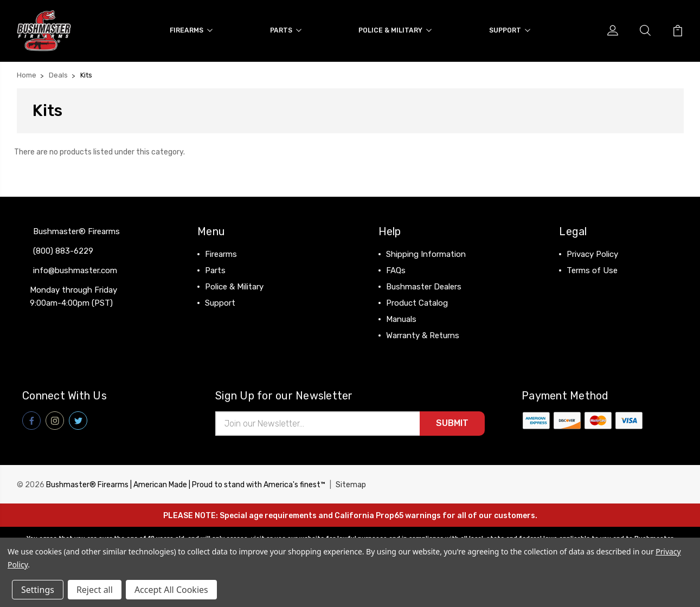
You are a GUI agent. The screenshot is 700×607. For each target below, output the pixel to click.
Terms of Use (592, 270)
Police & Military (395, 30)
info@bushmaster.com (75, 270)
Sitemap (351, 484)
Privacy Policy (592, 254)
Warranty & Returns (423, 335)
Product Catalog (417, 302)
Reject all (95, 590)
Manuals (401, 319)
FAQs (396, 270)
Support (510, 30)
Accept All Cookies (171, 590)
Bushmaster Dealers (424, 286)
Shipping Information (426, 254)
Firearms (191, 30)
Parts (286, 30)
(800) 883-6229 (63, 250)
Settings (38, 590)
